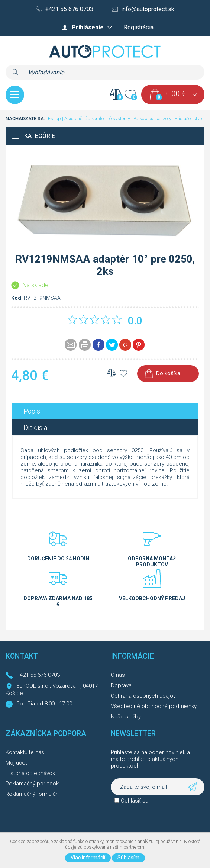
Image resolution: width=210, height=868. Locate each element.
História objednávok (30, 773)
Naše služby (126, 717)
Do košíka (168, 373)
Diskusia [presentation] (35, 427)
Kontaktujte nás (25, 752)
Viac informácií (88, 858)
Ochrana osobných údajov (143, 696)
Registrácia (139, 27)
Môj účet (16, 763)
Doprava (121, 685)
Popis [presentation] (32, 411)
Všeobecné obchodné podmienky (154, 706)
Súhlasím (128, 858)
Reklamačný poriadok (32, 784)
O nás (118, 675)
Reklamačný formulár (32, 794)
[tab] (105, 411)
